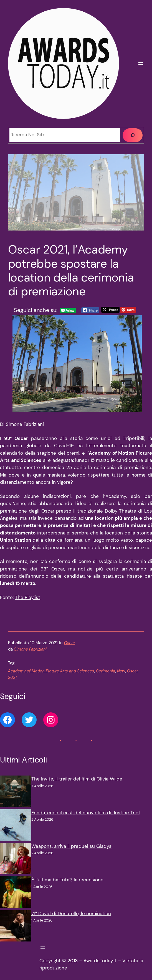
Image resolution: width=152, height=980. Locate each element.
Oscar (70, 643)
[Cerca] (133, 135)
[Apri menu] (141, 63)
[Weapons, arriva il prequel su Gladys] (16, 860)
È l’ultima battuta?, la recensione (67, 880)
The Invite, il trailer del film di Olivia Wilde (77, 779)
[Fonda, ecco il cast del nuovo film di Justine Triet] (16, 826)
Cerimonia (106, 671)
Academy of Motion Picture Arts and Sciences (51, 671)
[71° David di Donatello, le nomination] (16, 927)
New (121, 671)
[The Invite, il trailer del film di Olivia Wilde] (16, 792)
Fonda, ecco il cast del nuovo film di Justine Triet (86, 813)
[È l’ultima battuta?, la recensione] (16, 893)
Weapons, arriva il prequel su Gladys (71, 846)
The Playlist (28, 598)
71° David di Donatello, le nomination (71, 914)
